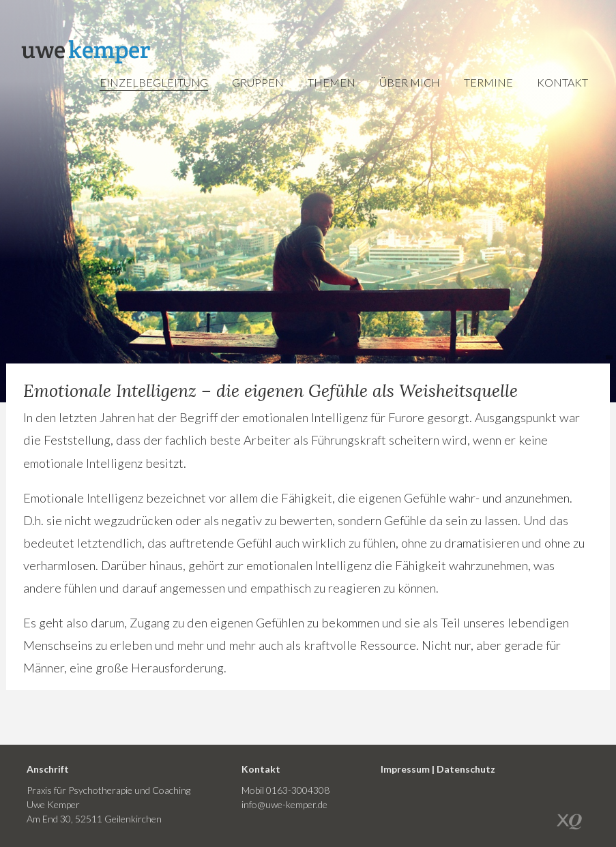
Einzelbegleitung (154, 82)
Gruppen (258, 82)
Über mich (410, 82)
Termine (488, 82)
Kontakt (562, 82)
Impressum (405, 769)
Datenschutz (466, 769)
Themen (332, 82)
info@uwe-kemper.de (284, 804)
